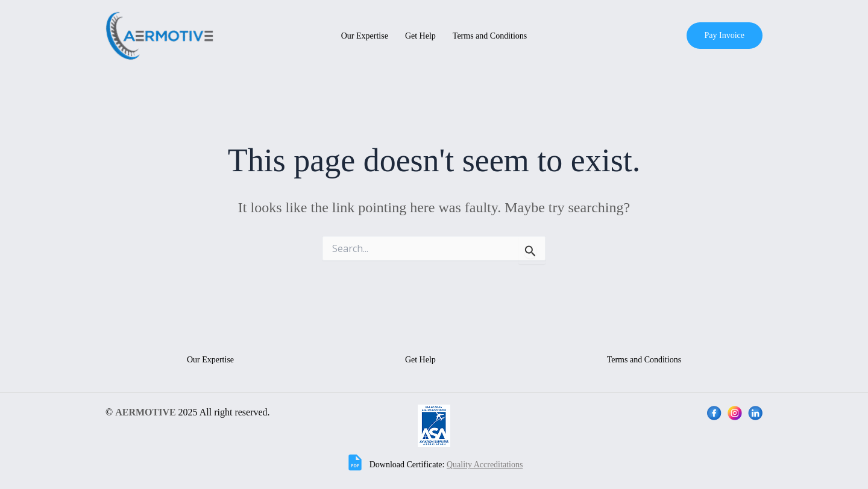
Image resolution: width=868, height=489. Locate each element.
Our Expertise (365, 36)
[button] (725, 36)
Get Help (420, 36)
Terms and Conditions (490, 36)
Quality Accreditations (485, 465)
